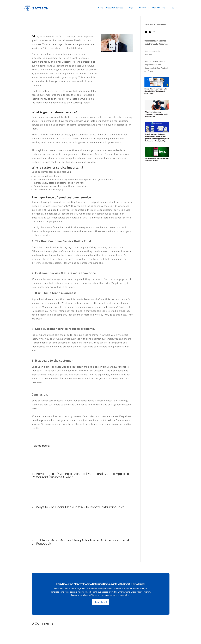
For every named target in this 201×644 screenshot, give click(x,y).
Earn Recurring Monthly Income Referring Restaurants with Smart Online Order (101, 584)
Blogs (131, 8)
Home (101, 8)
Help (173, 8)
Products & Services (115, 8)
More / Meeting (159, 8)
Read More (100, 602)
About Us (143, 8)
